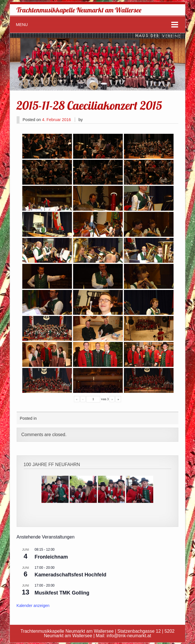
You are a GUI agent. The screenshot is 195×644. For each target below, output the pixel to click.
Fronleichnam (51, 557)
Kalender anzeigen (33, 606)
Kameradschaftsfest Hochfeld (71, 575)
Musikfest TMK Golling (62, 593)
